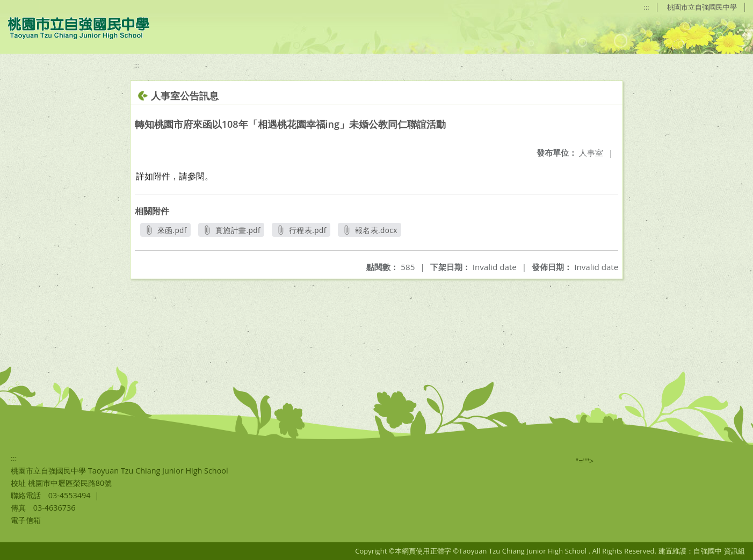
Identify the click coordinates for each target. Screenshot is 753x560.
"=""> (585, 461)
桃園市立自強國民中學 (702, 7)
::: (647, 7)
